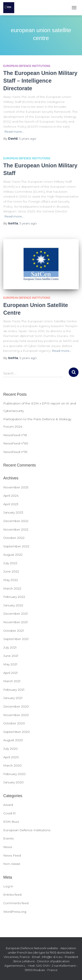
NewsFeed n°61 (15, 435)
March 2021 (12, 681)
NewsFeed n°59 (15, 452)
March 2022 (12, 588)
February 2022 (14, 597)
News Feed (12, 855)
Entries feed (12, 895)
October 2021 (14, 631)
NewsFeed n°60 (16, 443)
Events (8, 838)
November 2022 (16, 529)
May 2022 (11, 580)
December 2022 (16, 521)
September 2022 (16, 546)
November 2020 (16, 715)
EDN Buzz (11, 822)
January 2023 (13, 512)
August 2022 (13, 555)
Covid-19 (10, 813)
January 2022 (13, 605)
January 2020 (13, 782)
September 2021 (16, 639)
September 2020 (17, 732)
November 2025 (16, 487)
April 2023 (11, 504)
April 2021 (10, 673)
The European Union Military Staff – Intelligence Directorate (40, 81)
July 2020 (10, 749)
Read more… (14, 132)
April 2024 (11, 496)
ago (28, 139)
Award (8, 805)
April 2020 (11, 757)
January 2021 (13, 698)
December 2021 (16, 614)
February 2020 (14, 774)
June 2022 (11, 571)
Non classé (12, 864)
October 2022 (14, 538)
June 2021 (11, 656)
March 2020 (12, 765)
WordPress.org (15, 912)
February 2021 (14, 690)
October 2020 (14, 723)
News (8, 847)
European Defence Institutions (27, 66)
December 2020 (16, 706)
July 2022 (10, 563)
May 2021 (10, 664)
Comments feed (16, 903)
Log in (8, 886)
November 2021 (16, 622)
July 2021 (10, 647)
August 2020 (13, 740)
